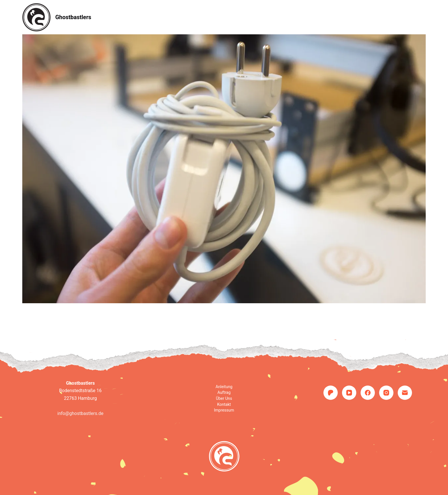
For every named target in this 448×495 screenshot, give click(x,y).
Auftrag (207, 17)
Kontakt (278, 17)
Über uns (243, 17)
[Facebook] (368, 393)
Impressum (224, 410)
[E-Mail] (405, 393)
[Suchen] (424, 17)
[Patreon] (331, 393)
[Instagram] (386, 393)
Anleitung (171, 17)
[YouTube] (349, 393)
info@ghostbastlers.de (80, 413)
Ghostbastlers (73, 17)
